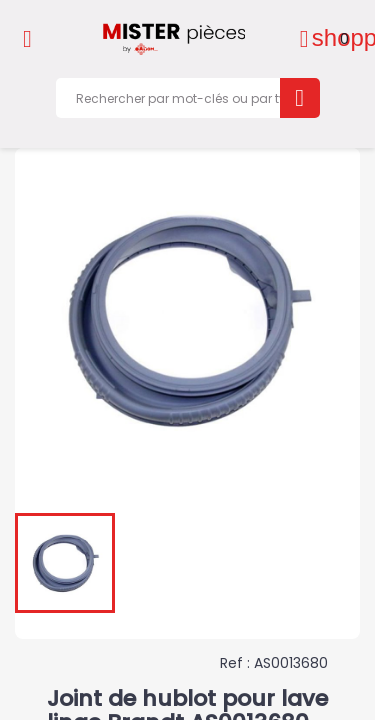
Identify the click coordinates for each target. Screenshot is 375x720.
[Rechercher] (187, 98)
